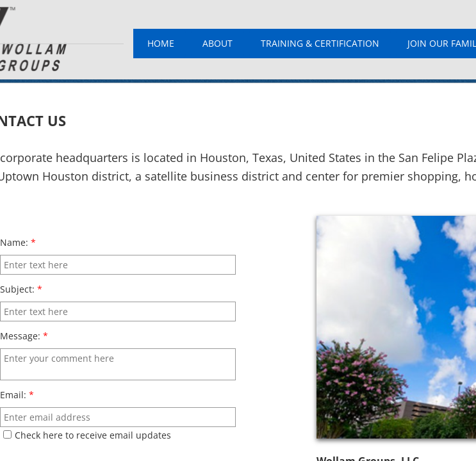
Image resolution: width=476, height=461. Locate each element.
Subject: (21, 289)
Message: (24, 336)
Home (161, 43)
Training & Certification (320, 43)
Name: (18, 242)
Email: (17, 395)
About (217, 43)
